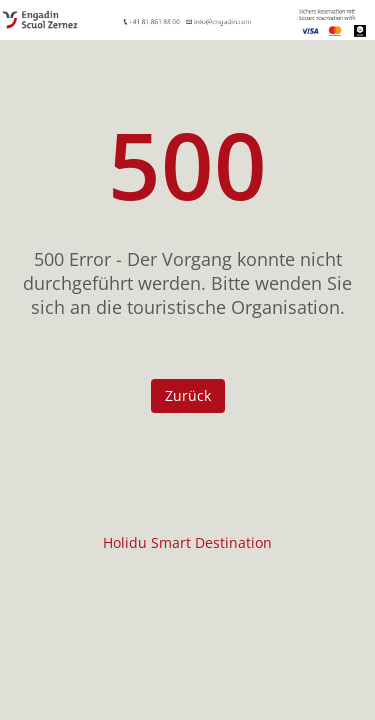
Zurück (188, 395)
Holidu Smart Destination (187, 542)
